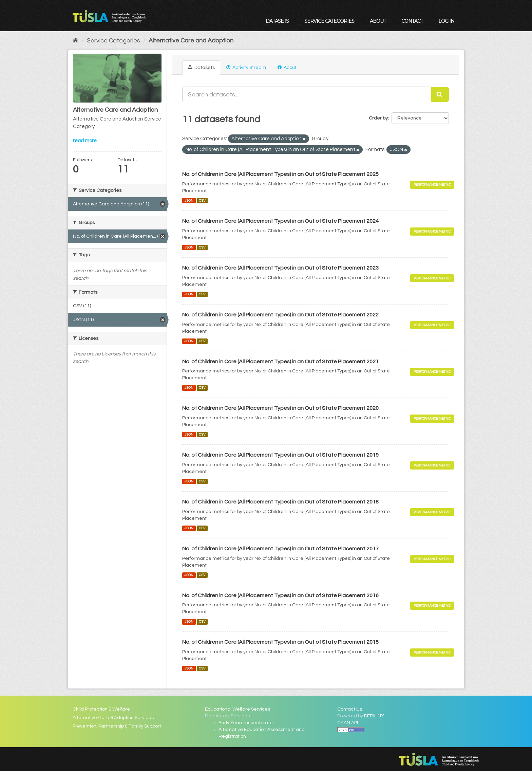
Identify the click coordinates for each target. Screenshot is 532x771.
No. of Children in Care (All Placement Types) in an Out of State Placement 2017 (280, 549)
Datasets (277, 21)
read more (85, 141)
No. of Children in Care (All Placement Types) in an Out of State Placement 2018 (280, 502)
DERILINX (374, 716)
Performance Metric (432, 185)
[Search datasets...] (307, 94)
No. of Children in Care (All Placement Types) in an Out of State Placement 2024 (280, 221)
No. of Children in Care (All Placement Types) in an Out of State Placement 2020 (280, 408)
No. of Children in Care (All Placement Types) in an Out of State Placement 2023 (280, 268)
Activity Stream (246, 67)
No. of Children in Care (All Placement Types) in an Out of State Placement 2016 (280, 595)
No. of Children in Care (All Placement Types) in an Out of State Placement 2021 (280, 362)
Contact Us (350, 709)
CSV (202, 200)
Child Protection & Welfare (101, 709)
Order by (378, 118)
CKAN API (348, 723)
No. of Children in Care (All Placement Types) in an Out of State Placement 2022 (280, 315)
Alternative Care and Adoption (191, 41)
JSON (189, 200)
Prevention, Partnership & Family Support (117, 726)
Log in (446, 21)
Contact (412, 21)
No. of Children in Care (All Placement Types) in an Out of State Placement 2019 (280, 455)
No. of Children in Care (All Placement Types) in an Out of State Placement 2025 (280, 174)
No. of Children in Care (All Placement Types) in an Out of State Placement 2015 (280, 642)
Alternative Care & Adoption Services (113, 718)
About (378, 21)
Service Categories (329, 21)
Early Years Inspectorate (246, 723)
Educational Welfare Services (237, 709)
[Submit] (440, 94)
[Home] (75, 41)
